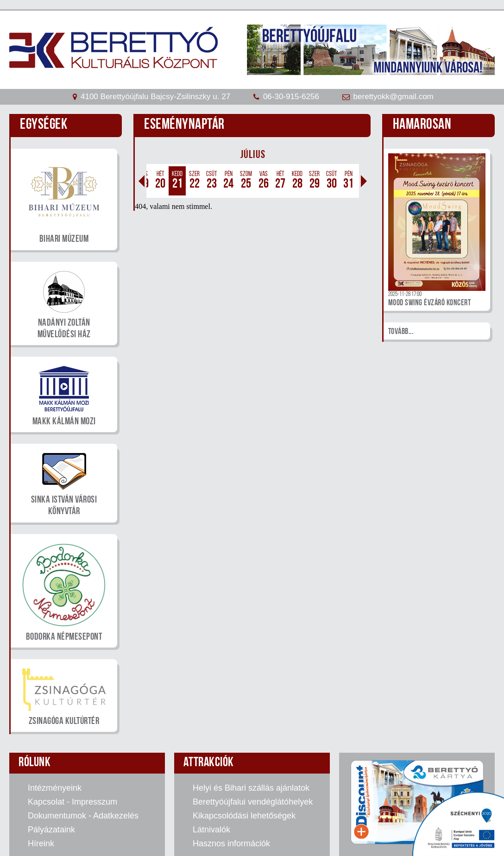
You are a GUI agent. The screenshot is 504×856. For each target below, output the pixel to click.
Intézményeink (55, 788)
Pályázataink (51, 830)
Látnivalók (211, 830)
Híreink (41, 843)
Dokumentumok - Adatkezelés (83, 816)
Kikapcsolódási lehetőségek (244, 816)
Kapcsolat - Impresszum (72, 802)
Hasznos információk (231, 843)
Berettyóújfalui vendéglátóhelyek (253, 802)
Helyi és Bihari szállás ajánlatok (251, 788)
